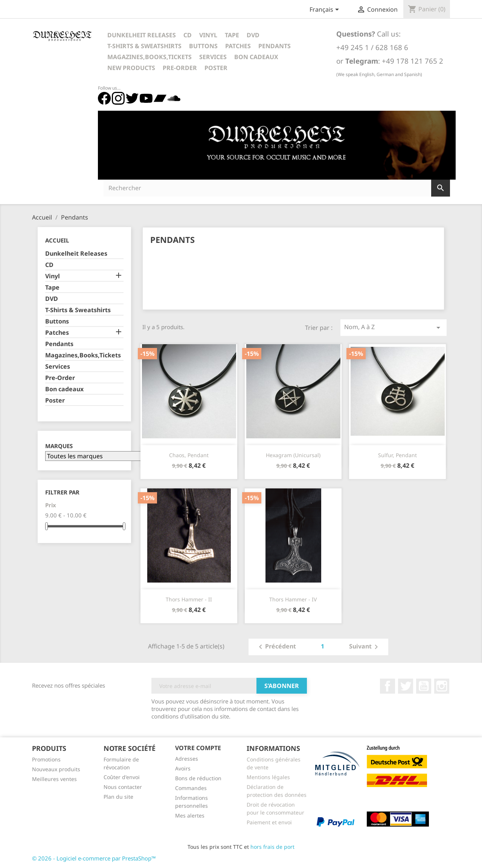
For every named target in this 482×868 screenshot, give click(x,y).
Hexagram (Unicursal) (293, 455)
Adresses (187, 759)
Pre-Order (180, 68)
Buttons (203, 46)
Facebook (387, 686)
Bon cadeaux (256, 57)
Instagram (442, 686)
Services (213, 57)
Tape (232, 35)
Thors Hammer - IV (293, 599)
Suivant (365, 647)
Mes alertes (190, 815)
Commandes (191, 788)
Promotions (46, 759)
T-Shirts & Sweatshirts (144, 46)
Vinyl (208, 35)
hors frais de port (272, 847)
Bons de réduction (198, 778)
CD (188, 35)
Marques (59, 446)
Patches (238, 46)
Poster (216, 68)
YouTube (424, 686)
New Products (131, 68)
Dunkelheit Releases (142, 35)
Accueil (57, 240)
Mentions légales (268, 777)
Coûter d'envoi (122, 777)
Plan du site (118, 797)
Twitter (406, 686)
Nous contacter (123, 787)
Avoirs (183, 768)
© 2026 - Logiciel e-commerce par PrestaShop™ (94, 858)
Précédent (276, 647)
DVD (253, 35)
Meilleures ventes (54, 779)
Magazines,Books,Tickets (149, 57)
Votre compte (198, 748)
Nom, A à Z (394, 327)
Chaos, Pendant (189, 455)
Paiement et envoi (269, 822)
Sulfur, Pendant (397, 455)
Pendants (275, 46)
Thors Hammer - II (189, 599)
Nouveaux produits (56, 769)
